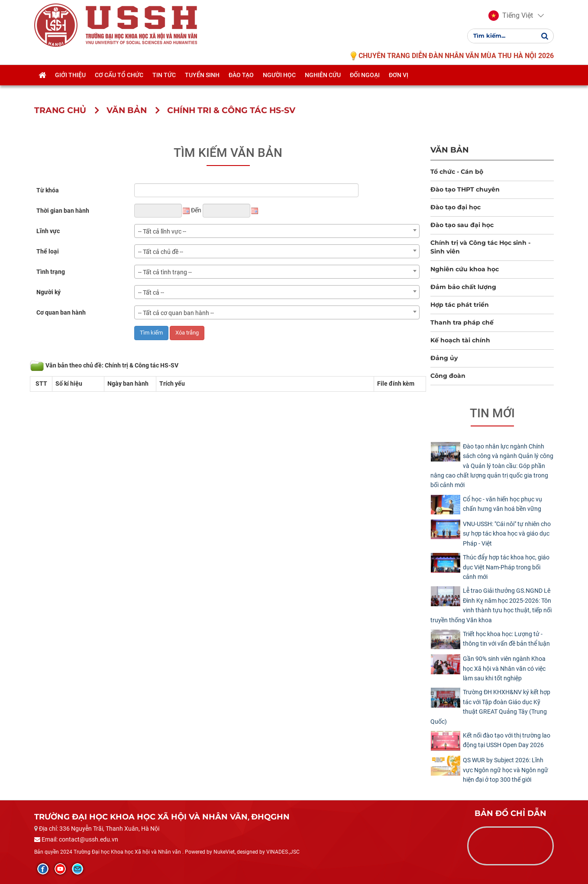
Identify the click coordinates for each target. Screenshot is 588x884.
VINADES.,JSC (283, 852)
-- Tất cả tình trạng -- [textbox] (165, 272)
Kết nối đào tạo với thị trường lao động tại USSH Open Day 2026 (507, 740)
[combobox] (277, 231)
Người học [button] (279, 85)
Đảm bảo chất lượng (463, 287)
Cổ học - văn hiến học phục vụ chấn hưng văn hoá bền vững (502, 504)
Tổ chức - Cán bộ (457, 172)
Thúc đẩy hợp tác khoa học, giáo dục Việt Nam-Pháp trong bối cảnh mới (506, 567)
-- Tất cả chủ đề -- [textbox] (161, 252)
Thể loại (48, 251)
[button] (511, 21)
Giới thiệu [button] (70, 85)
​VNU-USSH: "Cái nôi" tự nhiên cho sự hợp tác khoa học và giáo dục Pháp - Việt (507, 534)
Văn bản (450, 150)
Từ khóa (48, 190)
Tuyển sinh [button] (202, 85)
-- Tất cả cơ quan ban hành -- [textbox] (176, 313)
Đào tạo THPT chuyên (465, 189)
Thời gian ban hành (63, 211)
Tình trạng (51, 272)
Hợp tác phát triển (460, 305)
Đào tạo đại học (456, 207)
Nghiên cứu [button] (323, 85)
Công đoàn (448, 376)
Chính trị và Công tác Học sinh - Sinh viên (480, 247)
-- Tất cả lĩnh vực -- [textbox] (162, 231)
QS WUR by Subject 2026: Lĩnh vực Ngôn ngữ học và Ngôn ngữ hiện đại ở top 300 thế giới (506, 770)
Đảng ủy (444, 358)
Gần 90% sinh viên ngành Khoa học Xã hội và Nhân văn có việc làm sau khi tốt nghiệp (504, 668)
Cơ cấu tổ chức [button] (119, 85)
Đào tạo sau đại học (462, 225)
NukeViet (224, 852)
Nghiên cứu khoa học (465, 269)
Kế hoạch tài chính (460, 340)
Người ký (48, 292)
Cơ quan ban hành (61, 312)
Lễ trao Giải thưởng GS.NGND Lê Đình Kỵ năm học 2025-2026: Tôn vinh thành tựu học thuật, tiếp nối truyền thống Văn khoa (491, 605)
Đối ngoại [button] (365, 85)
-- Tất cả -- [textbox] (151, 292)
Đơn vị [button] (399, 85)
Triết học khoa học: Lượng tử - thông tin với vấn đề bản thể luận (506, 639)
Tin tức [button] (164, 85)
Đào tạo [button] (241, 85)
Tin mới (492, 413)
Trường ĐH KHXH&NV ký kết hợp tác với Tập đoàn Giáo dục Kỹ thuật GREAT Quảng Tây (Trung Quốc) (490, 707)
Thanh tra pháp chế (462, 322)
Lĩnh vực (48, 231)
